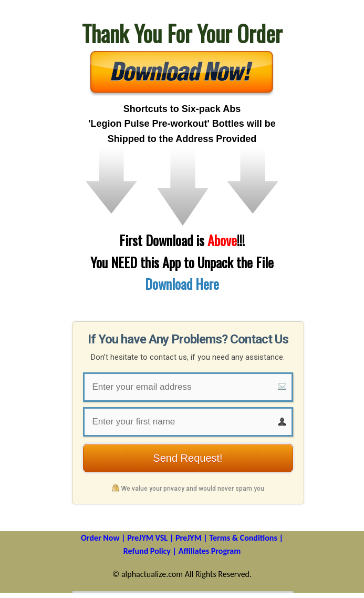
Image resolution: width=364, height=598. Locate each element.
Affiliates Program (210, 551)
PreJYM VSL (147, 538)
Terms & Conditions (243, 538)
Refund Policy (147, 551)
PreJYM (189, 538)
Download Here (182, 284)
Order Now (100, 538)
